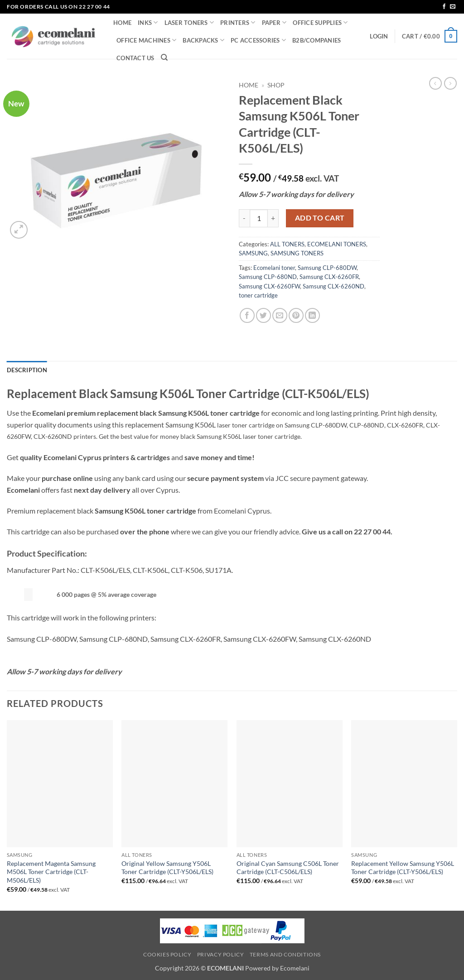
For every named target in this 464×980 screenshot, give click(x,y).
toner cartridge (258, 295)
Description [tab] (27, 370)
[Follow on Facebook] (444, 7)
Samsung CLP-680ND (268, 277)
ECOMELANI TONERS (337, 244)
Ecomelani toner (274, 268)
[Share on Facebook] (247, 315)
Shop (276, 85)
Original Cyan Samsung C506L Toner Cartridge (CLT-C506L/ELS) (288, 868)
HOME (122, 23)
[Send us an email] (453, 7)
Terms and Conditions (285, 954)
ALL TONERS (287, 244)
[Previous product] (450, 83)
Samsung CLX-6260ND (333, 286)
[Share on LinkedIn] (312, 315)
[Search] (164, 58)
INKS (148, 22)
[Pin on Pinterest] (296, 315)
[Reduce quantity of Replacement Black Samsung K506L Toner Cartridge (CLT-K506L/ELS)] (244, 218)
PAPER (274, 22)
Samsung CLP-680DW (327, 268)
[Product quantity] (259, 218)
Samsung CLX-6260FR (329, 277)
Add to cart (320, 218)
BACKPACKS (203, 40)
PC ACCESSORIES (258, 40)
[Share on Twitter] (263, 315)
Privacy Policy (221, 954)
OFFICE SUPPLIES (320, 22)
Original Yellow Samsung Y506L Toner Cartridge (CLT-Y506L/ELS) (167, 868)
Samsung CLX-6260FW (269, 286)
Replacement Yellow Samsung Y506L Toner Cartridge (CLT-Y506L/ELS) (403, 868)
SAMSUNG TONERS (297, 253)
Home (249, 85)
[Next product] (435, 83)
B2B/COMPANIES (317, 40)
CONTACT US (135, 58)
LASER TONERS (189, 22)
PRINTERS (238, 22)
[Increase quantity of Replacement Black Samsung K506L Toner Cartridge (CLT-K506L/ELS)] (273, 218)
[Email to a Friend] (280, 315)
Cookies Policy (167, 954)
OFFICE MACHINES (146, 40)
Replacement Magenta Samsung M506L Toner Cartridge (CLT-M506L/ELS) (51, 872)
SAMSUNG (253, 253)
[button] (379, 36)
